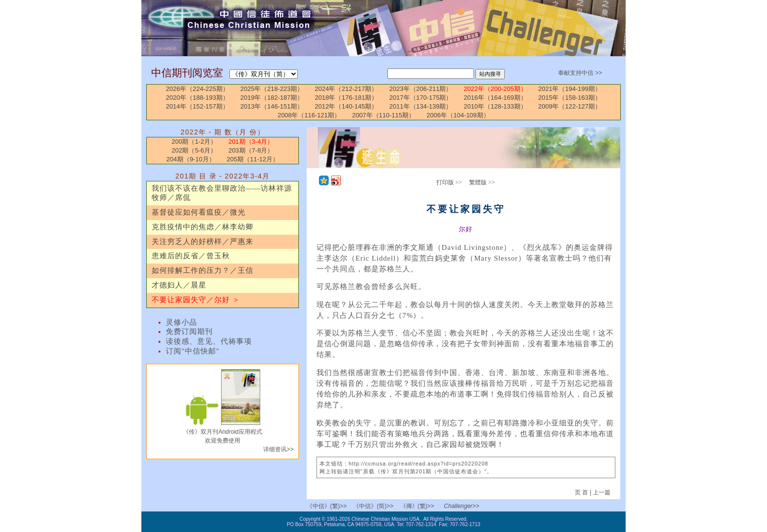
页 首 (582, 492)
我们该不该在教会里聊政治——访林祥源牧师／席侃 (222, 193)
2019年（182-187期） (272, 98)
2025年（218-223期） (272, 89)
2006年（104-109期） (458, 115)
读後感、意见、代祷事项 (209, 341)
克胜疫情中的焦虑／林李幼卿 (203, 227)
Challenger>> (462, 506)
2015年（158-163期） (570, 98)
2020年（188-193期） (197, 98)
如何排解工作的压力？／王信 (203, 270)
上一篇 (602, 492)
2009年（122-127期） (570, 106)
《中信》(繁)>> (327, 506)
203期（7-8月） (251, 150)
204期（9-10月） (191, 159)
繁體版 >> (482, 182)
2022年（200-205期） (495, 89)
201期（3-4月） (251, 142)
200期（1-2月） (194, 142)
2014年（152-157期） (197, 106)
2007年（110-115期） (384, 115)
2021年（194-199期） (570, 89)
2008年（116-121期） (309, 115)
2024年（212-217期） (347, 89)
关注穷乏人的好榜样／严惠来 (203, 242)
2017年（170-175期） (421, 98)
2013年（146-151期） (272, 106)
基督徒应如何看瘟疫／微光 (199, 212)
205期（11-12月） (253, 159)
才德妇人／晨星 (179, 285)
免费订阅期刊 (189, 332)
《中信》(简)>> (373, 506)
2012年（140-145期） (347, 106)
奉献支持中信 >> (580, 73)
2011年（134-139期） (421, 106)
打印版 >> (449, 182)
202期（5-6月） (194, 150)
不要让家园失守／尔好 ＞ (196, 300)
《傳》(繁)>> (417, 506)
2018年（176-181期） (347, 98)
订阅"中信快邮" (193, 351)
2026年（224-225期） (197, 89)
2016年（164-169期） (495, 98)
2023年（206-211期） (421, 89)
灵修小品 (181, 322)
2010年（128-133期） (495, 106)
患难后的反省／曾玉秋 (191, 256)
